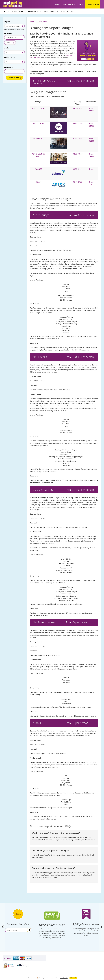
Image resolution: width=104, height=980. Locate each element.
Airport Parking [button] (19, 11)
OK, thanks (73, 978)
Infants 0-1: (9, 67)
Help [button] (80, 4)
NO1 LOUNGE (38, 123)
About (58, 4)
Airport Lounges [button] (51, 11)
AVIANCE (38, 169)
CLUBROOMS (38, 139)
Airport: (7, 22)
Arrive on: (8, 33)
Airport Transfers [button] (68, 11)
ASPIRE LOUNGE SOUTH (38, 155)
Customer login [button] (93, 4)
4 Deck (38, 182)
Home (7, 11)
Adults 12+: (9, 48)
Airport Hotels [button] (35, 11)
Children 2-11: (10, 57)
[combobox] (13, 26)
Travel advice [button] (69, 4)
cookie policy (64, 978)
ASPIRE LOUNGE (38, 108)
